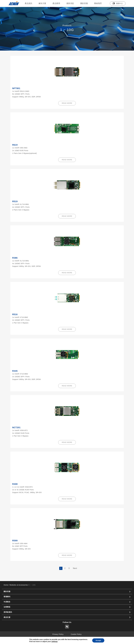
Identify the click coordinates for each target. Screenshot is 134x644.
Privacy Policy (58, 634)
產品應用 (56, 3)
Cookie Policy (76, 634)
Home (6, 585)
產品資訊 (29, 3)
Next (75, 568)
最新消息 (70, 3)
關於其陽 (84, 3)
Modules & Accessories (19, 585)
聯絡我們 (98, 3)
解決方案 (42, 3)
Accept (98, 640)
